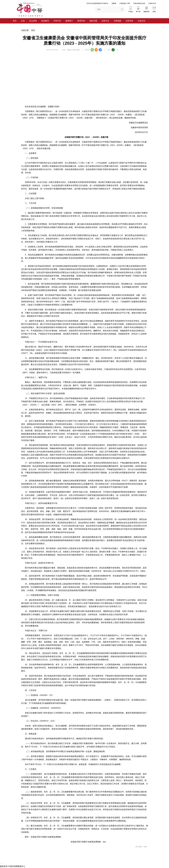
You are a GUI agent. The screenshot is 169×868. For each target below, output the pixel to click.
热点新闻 (33, 21)
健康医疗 (69, 21)
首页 (15, 21)
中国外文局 (152, 3)
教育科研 (81, 21)
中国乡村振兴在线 (139, 3)
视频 (119, 21)
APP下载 (7, 861)
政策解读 (45, 21)
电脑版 (8, 857)
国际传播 (93, 21)
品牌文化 (105, 21)
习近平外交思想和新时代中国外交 (97, 3)
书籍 (115, 21)
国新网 (114, 3)
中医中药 (57, 21)
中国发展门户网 (125, 3)
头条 (23, 21)
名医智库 (129, 21)
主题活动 (141, 21)
